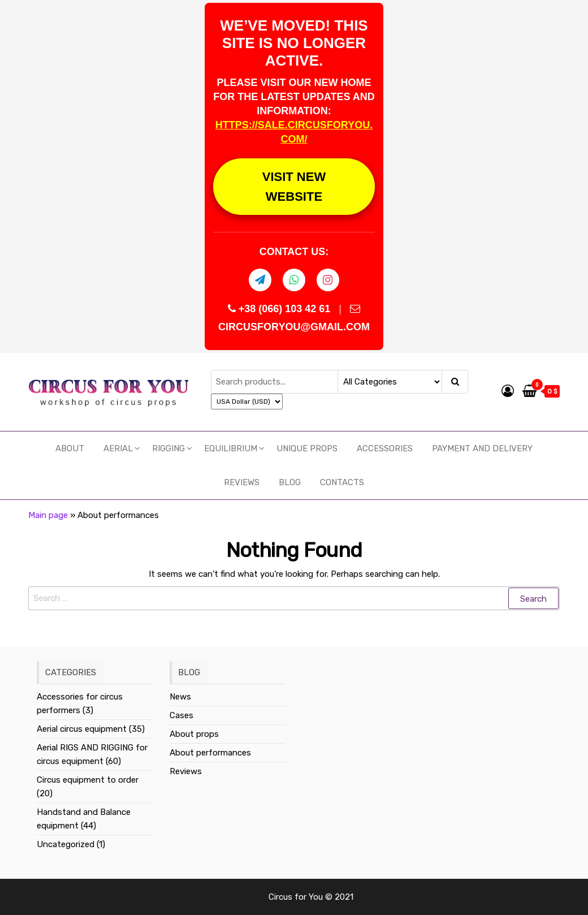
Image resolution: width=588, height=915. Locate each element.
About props (194, 734)
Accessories (385, 448)
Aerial (118, 448)
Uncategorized (66, 844)
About (70, 448)
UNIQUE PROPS (307, 448)
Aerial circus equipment (82, 729)
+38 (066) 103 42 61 (281, 309)
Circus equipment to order (88, 780)
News (180, 697)
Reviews (242, 482)
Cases (181, 715)
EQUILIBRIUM (231, 448)
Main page (48, 515)
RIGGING (168, 448)
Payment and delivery (482, 448)
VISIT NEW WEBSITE (294, 187)
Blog (290, 482)
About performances (210, 753)
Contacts (342, 482)
